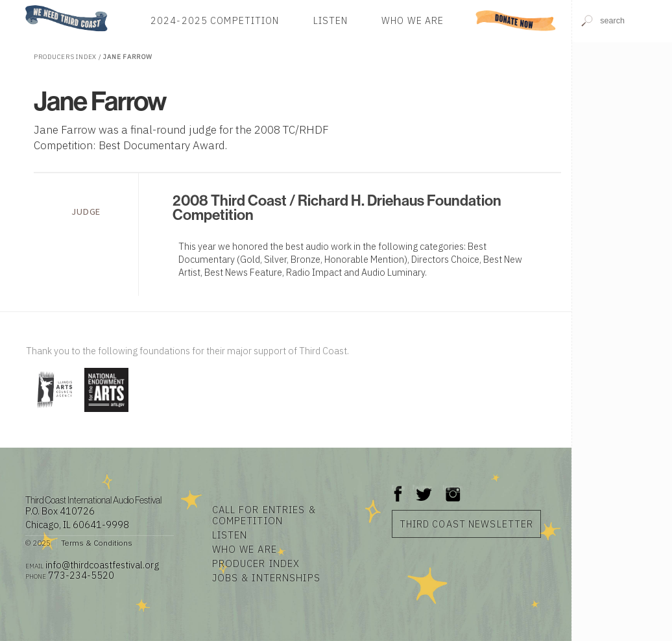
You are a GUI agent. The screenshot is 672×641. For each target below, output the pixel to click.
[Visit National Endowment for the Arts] (106, 413)
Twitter (423, 488)
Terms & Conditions (97, 543)
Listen (331, 20)
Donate (516, 20)
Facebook (398, 488)
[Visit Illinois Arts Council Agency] (54, 413)
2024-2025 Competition (215, 20)
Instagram (453, 488)
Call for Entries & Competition (264, 515)
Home (21, 6)
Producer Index (256, 563)
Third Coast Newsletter (467, 524)
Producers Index (65, 57)
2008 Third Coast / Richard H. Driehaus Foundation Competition (337, 208)
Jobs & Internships (266, 578)
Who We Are (413, 20)
